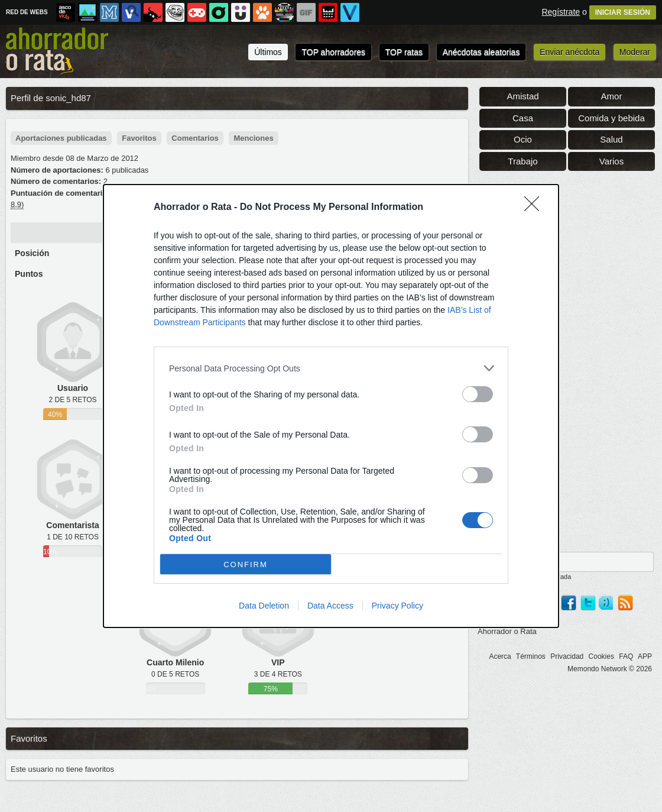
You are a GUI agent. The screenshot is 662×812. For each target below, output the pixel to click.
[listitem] (331, 368)
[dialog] (331, 406)
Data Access (330, 606)
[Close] (536, 208)
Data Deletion (264, 606)
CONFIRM (246, 564)
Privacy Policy (397, 606)
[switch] (478, 394)
